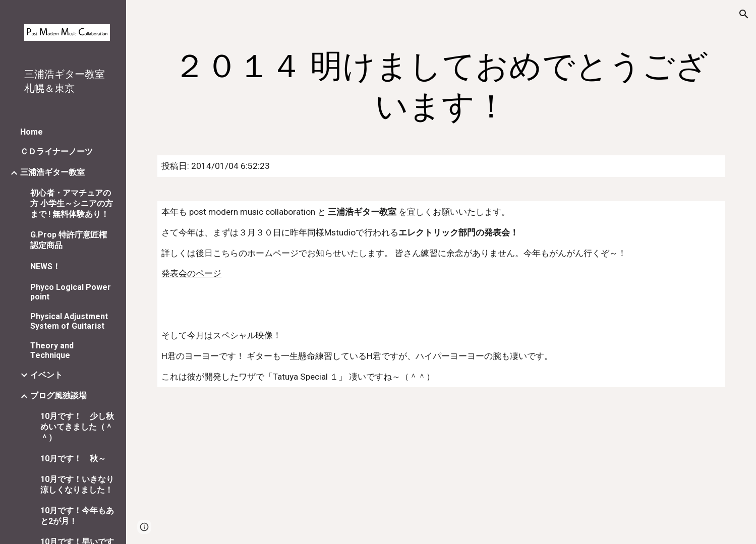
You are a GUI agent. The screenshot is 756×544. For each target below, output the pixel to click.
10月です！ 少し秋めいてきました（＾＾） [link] (77, 427)
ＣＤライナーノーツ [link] (56, 152)
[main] (441, 87)
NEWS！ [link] (45, 266)
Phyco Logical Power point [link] (71, 292)
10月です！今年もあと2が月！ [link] (77, 516)
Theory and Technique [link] (52, 350)
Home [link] (32, 132)
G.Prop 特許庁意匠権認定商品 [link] (69, 240)
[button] (744, 14)
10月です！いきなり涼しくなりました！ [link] (77, 485)
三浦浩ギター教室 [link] (52, 172)
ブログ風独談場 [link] (59, 396)
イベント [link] (46, 375)
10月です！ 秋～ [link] (73, 459)
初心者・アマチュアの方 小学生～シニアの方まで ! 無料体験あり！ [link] (72, 203)
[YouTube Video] (271, 472)
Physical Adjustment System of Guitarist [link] (69, 321)
